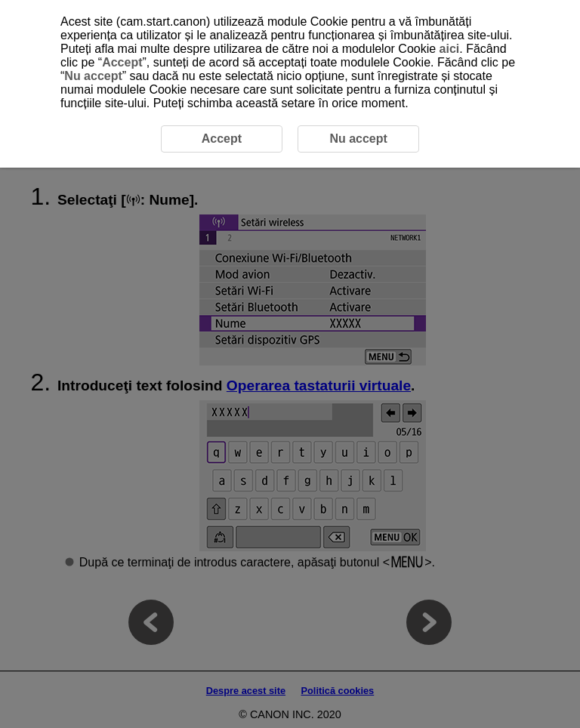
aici (450, 49)
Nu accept (93, 76)
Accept (122, 62)
